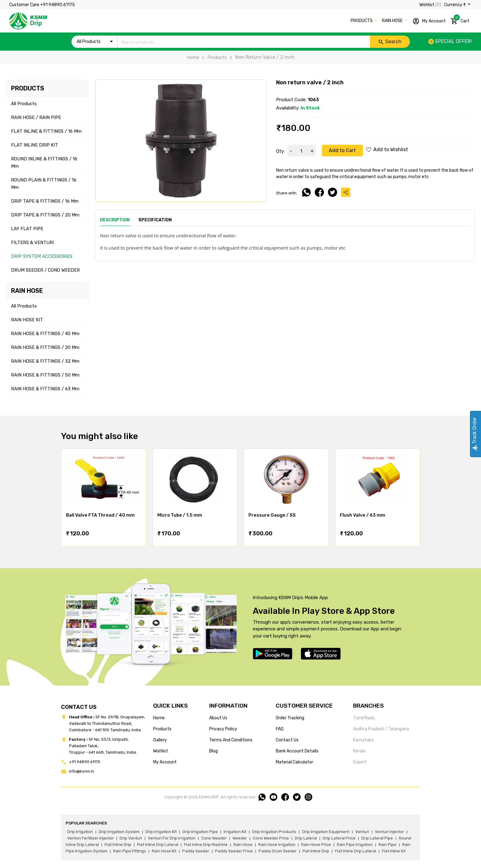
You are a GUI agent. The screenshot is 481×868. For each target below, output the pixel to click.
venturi (362, 832)
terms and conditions (231, 740)
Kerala (359, 751)
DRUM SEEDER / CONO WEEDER (45, 270)
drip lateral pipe (377, 838)
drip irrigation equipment (326, 832)
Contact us (287, 740)
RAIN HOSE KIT (27, 320)
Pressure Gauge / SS (272, 515)
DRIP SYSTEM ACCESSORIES (42, 256)
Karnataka (363, 740)
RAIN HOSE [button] (393, 21)
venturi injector (389, 832)
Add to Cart (342, 150)
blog (214, 751)
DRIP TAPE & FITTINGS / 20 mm (45, 215)
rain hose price (316, 845)
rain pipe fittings (130, 851)
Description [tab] (115, 220)
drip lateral (306, 838)
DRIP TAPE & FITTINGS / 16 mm (45, 201)
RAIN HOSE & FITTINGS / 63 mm (45, 389)
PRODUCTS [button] (362, 21)
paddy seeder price (234, 851)
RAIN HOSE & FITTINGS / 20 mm (45, 347)
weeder (240, 838)
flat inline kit (394, 851)
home (159, 718)
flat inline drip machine (206, 845)
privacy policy (223, 729)
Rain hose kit (164, 851)
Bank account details (297, 751)
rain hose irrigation (277, 845)
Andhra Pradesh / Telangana (381, 729)
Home (193, 57)
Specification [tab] (155, 220)
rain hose (243, 845)
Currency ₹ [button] (455, 5)
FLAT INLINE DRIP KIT (35, 145)
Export (360, 762)
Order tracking (290, 718)
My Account (429, 21)
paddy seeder (196, 851)
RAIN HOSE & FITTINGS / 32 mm (45, 361)
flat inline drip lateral (158, 845)
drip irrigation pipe (200, 832)
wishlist (161, 751)
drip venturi (131, 838)
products (162, 729)
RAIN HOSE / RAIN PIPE (36, 117)
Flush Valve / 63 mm (363, 515)
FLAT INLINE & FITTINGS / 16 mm (46, 131)
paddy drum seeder (278, 851)
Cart (460, 20)
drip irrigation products (274, 832)
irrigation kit (235, 832)
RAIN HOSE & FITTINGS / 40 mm (45, 334)
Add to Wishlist (387, 149)
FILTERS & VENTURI (33, 243)
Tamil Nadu (364, 718)
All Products (24, 104)
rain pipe (387, 845)
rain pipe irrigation (355, 845)
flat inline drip (118, 845)
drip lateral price (339, 838)
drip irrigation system (119, 832)
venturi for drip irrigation (172, 838)
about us (218, 718)
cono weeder (214, 838)
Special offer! (450, 41)
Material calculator (294, 762)
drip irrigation (80, 832)
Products (213, 57)
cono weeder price (271, 838)
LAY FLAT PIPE (27, 229)
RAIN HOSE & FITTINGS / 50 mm (45, 375)
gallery (160, 740)
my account (165, 762)
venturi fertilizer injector (90, 838)
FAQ (280, 729)
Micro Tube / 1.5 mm (180, 515)
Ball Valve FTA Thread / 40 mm (100, 515)
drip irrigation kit (161, 832)
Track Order (474, 434)
